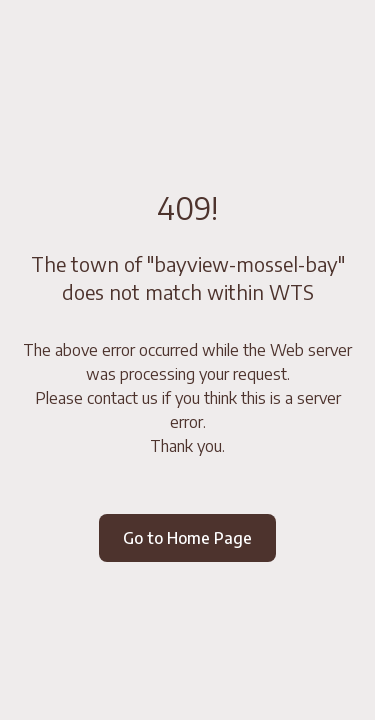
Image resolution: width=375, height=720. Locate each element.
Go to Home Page (187, 538)
